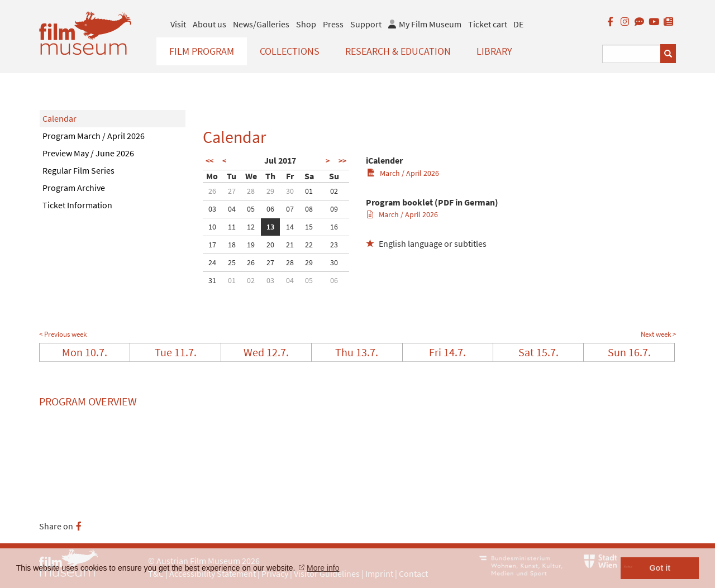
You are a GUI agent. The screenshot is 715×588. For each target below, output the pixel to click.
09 (334, 209)
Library (494, 51)
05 (251, 209)
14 (290, 227)
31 (212, 280)
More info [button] (323, 568)
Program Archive (74, 188)
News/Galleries (261, 24)
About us (209, 24)
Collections (290, 51)
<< (209, 161)
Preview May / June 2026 (88, 153)
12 (251, 227)
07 (290, 209)
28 (251, 191)
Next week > (658, 334)
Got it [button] (660, 568)
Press (333, 24)
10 (212, 227)
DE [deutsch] (518, 24)
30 (290, 191)
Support (366, 24)
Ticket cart (488, 24)
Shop (306, 24)
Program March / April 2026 (94, 136)
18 (232, 245)
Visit (178, 24)
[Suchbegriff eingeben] (631, 54)
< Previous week (63, 334)
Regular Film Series (78, 170)
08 (309, 209)
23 (334, 245)
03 (212, 209)
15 (309, 227)
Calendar (59, 118)
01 (309, 191)
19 (251, 245)
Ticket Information (77, 205)
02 (334, 191)
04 (232, 209)
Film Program (202, 51)
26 (212, 191)
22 (309, 245)
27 (232, 191)
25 (232, 262)
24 (212, 262)
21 (290, 245)
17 (212, 245)
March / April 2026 (403, 173)
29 (270, 191)
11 (232, 227)
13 (270, 227)
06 (270, 209)
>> (342, 161)
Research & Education (398, 51)
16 (334, 227)
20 (270, 245)
